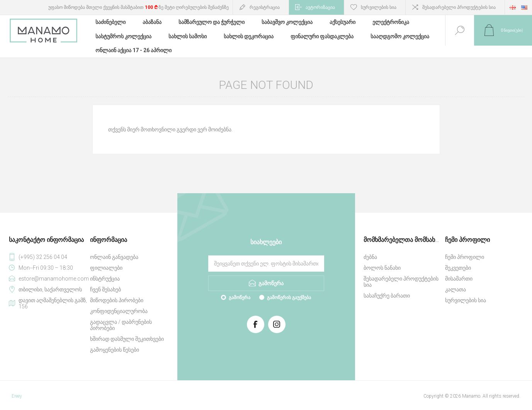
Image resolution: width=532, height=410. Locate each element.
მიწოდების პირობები (117, 293)
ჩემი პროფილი (465, 249)
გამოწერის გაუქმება (289, 290)
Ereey (17, 388)
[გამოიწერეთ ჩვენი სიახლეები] (266, 256)
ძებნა (370, 249)
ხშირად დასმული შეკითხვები (127, 331)
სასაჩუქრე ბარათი (387, 288)
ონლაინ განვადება (114, 249)
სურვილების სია (466, 293)
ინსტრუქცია (105, 271)
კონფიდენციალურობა (119, 303)
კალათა (456, 282)
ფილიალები (106, 260)
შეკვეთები (458, 260)
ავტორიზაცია (320, 7)
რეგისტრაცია (265, 7)
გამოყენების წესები (115, 342)
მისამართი (459, 271)
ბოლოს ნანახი (382, 260)
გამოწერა (240, 290)
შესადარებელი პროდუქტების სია (459, 7)
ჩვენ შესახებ (105, 282)
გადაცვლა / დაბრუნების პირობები (121, 317)
